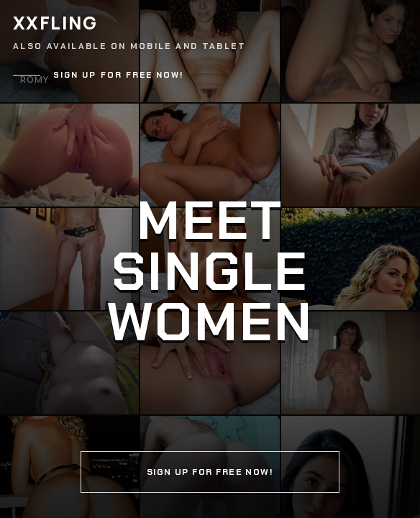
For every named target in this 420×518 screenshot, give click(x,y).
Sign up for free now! (119, 75)
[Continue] (210, 259)
